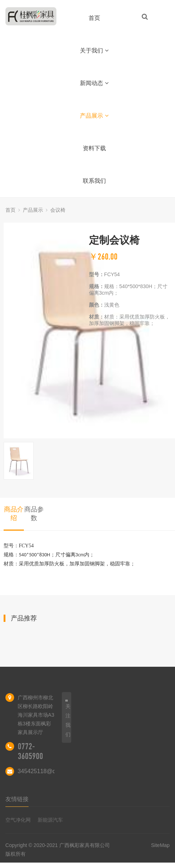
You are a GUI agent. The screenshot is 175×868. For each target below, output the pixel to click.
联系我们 (94, 181)
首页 (94, 18)
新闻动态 (94, 83)
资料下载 (94, 148)
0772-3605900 (30, 751)
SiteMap (160, 845)
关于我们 (94, 50)
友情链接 (17, 799)
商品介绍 (14, 514)
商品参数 (34, 514)
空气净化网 (18, 820)
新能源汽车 (50, 820)
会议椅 (58, 210)
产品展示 (94, 116)
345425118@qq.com (45, 771)
